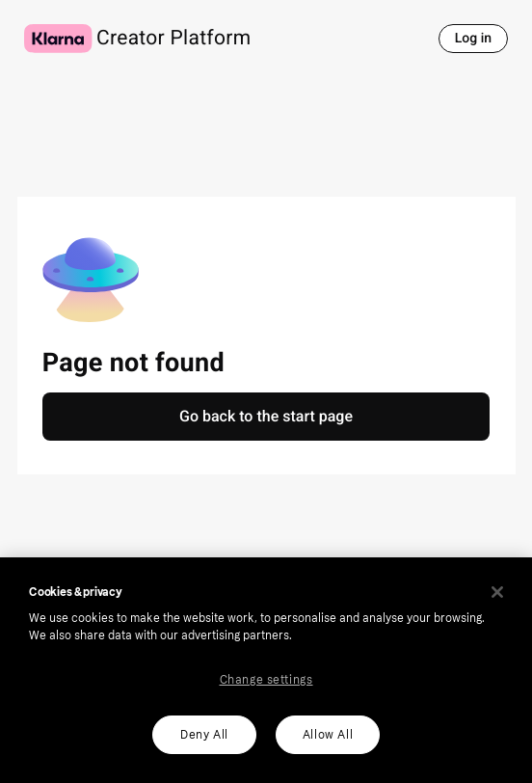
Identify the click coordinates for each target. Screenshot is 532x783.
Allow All (328, 735)
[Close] (497, 592)
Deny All (204, 735)
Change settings (266, 680)
